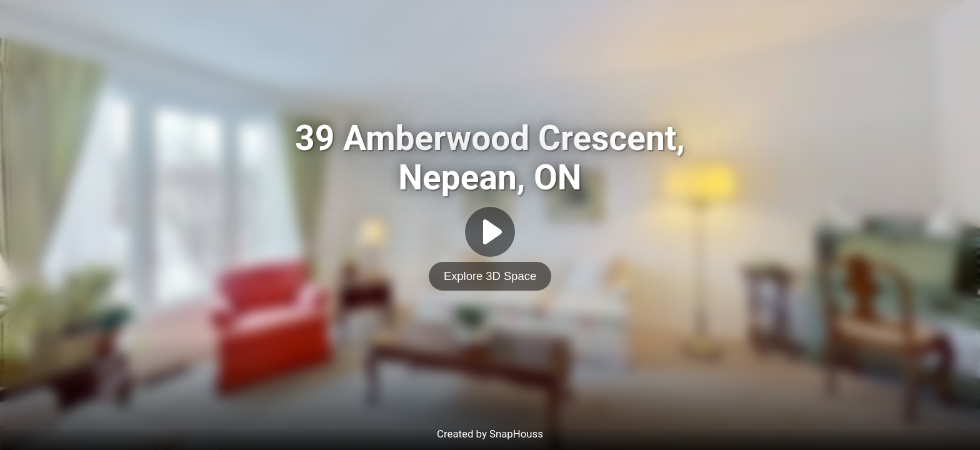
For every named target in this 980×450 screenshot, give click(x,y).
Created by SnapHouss (490, 434)
